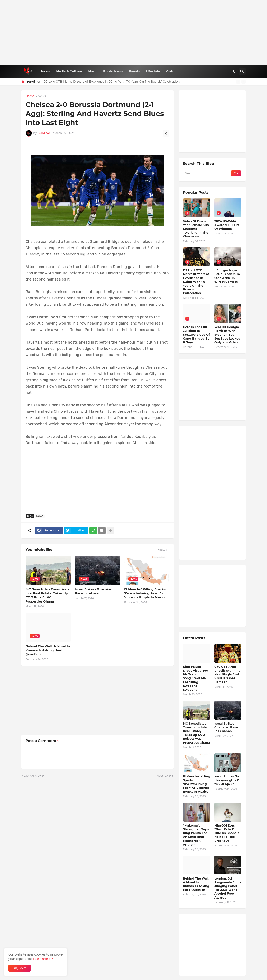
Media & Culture (69, 71)
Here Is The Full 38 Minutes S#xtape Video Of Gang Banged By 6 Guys (196, 335)
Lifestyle (153, 71)
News (45, 71)
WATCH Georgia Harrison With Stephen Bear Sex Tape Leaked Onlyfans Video (227, 335)
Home (30, 96)
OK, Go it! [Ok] (20, 968)
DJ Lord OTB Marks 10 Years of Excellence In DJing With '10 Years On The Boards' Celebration (112, 82)
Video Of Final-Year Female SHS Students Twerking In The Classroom (196, 229)
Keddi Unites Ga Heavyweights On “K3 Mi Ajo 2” (228, 780)
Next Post (164, 776)
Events (135, 71)
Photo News (113, 71)
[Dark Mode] (234, 71)
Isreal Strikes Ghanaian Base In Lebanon (94, 591)
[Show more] (110, 531)
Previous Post (34, 776)
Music (93, 71)
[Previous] (238, 82)
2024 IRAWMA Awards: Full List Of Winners (227, 225)
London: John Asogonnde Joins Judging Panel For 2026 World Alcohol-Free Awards (228, 888)
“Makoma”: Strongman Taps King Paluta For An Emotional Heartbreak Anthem (196, 835)
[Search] (242, 71)
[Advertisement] (133, 32)
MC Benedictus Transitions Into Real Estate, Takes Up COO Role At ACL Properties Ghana (47, 595)
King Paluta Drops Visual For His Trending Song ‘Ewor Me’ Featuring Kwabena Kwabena (195, 678)
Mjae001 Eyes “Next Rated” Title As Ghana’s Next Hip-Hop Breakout (227, 833)
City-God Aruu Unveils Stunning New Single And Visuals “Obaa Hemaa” (227, 674)
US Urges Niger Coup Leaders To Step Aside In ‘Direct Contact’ (227, 276)
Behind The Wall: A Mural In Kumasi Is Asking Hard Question (48, 650)
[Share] (166, 133)
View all (164, 550)
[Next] (244, 82)
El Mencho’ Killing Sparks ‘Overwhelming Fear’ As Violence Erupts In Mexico (145, 593)
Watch (171, 71)
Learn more (42, 959)
